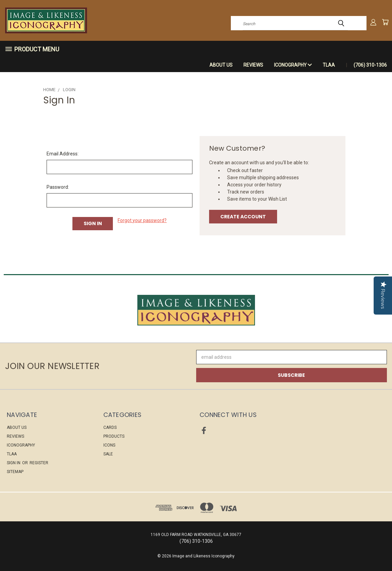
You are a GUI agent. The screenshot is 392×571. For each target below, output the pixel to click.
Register (39, 463)
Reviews (253, 65)
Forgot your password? (142, 220)
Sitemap (15, 472)
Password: (58, 187)
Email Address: (63, 154)
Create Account (243, 217)
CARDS (110, 427)
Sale (108, 454)
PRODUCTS (114, 436)
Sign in (14, 463)
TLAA (329, 65)
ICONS (109, 445)
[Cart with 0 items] (385, 22)
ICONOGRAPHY (293, 65)
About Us (221, 65)
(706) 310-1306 (370, 65)
